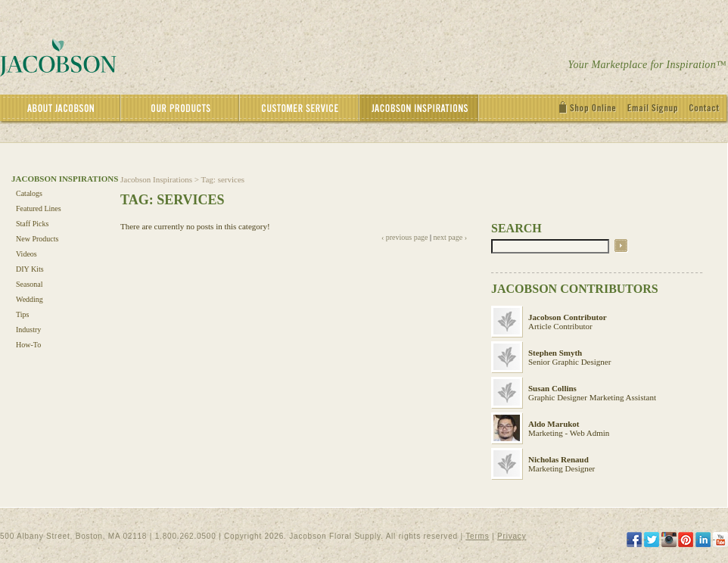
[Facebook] (634, 540)
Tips (22, 314)
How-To (28, 345)
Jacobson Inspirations (156, 179)
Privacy (512, 536)
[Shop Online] (591, 109)
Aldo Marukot (554, 424)
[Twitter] (652, 540)
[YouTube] (720, 540)
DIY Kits (30, 269)
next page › (450, 237)
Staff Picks (32, 224)
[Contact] (708, 109)
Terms (477, 536)
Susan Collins (552, 388)
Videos (26, 254)
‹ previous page (405, 237)
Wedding (30, 299)
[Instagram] (669, 540)
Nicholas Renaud (558, 459)
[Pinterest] (686, 540)
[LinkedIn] (703, 540)
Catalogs (29, 193)
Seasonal (30, 284)
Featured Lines (39, 208)
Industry (28, 330)
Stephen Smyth (555, 353)
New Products (37, 239)
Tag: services (223, 179)
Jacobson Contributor (568, 317)
